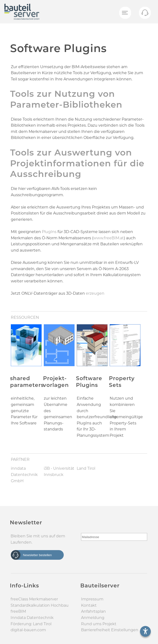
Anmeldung (93, 618)
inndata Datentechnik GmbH (24, 475)
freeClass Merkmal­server (34, 599)
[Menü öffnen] (125, 13)
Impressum (92, 599)
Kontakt (89, 605)
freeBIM (18, 611)
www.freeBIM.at (109, 238)
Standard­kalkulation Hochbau (40, 605)
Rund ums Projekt (99, 624)
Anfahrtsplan (93, 611)
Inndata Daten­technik (32, 618)
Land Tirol (86, 468)
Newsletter (26, 523)
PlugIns (50, 232)
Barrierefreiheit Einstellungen (110, 630)
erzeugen (95, 293)
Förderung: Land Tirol (31, 624)
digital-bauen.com (28, 630)
